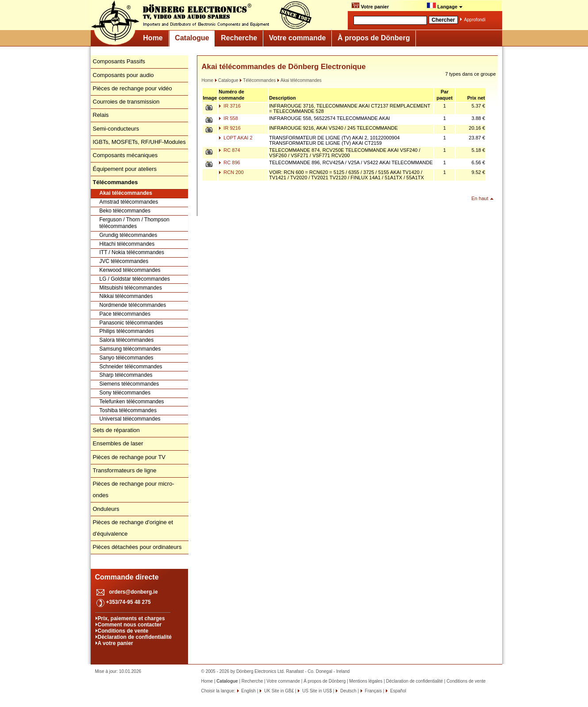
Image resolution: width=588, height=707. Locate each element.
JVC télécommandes (124, 261)
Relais (101, 115)
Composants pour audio (123, 75)
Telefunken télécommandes (132, 402)
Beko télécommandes (125, 211)
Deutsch (348, 691)
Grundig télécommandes (129, 235)
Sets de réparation (116, 430)
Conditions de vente (123, 631)
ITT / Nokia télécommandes (132, 252)
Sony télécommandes (125, 393)
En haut (480, 198)
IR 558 (228, 118)
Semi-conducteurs (116, 129)
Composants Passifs (119, 61)
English (248, 691)
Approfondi (475, 20)
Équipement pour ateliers (125, 169)
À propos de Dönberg (374, 38)
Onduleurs (106, 509)
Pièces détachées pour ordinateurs (137, 547)
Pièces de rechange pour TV (129, 457)
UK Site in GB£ (279, 691)
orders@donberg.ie (133, 592)
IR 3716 (230, 106)
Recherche (239, 38)
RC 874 (229, 150)
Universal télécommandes (130, 419)
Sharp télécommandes (126, 375)
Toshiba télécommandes (128, 410)
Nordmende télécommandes (133, 305)
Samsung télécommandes (130, 349)
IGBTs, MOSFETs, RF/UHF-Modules (139, 142)
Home (153, 38)
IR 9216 (230, 128)
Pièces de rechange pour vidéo (133, 88)
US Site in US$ (317, 691)
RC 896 (229, 162)
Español (398, 691)
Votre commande (298, 38)
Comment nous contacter (130, 625)
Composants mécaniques (125, 155)
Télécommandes (257, 80)
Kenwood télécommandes (130, 270)
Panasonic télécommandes (131, 323)
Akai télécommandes (126, 193)
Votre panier (370, 6)
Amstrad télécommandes (129, 202)
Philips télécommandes (127, 331)
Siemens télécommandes (129, 384)
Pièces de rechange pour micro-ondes (134, 489)
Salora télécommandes (127, 340)
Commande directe (127, 577)
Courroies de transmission (126, 102)
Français (373, 691)
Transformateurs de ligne (125, 470)
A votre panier (115, 643)
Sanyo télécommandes (127, 358)
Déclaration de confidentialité (135, 637)
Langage (445, 6)
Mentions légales (366, 681)
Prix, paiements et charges (131, 618)
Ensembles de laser (118, 443)
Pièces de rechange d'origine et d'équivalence (133, 528)
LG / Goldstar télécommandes (135, 279)
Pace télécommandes (125, 314)
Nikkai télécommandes (126, 296)
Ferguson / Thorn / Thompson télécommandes (135, 223)
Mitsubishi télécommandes (131, 288)
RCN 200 (231, 172)
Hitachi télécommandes (127, 244)
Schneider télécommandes (131, 367)
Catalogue (192, 38)
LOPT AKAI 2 (235, 138)
